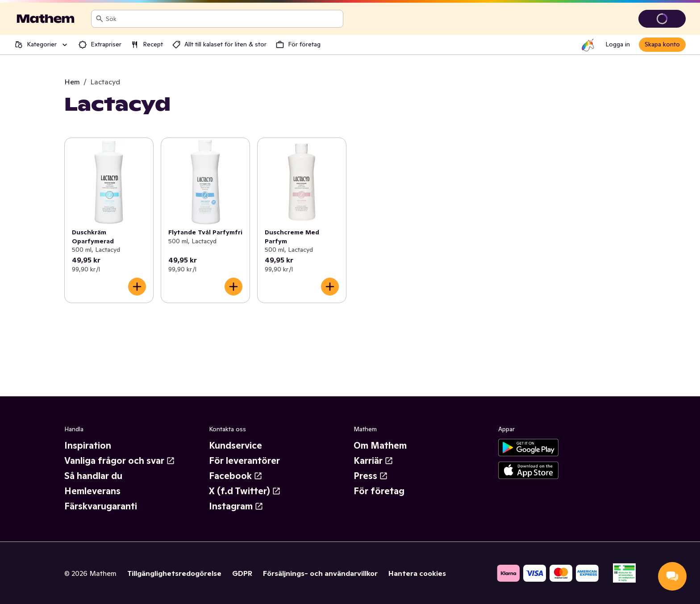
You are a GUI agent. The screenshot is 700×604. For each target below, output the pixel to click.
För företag (379, 491)
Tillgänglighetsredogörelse (174, 573)
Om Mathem (380, 446)
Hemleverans (92, 491)
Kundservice (235, 446)
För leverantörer (244, 461)
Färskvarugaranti (101, 506)
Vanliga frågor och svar (120, 461)
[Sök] (100, 19)
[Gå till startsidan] (46, 19)
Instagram (236, 506)
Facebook (236, 476)
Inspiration (88, 446)
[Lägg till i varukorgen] (137, 287)
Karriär (373, 461)
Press (371, 476)
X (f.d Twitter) (245, 491)
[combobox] (223, 19)
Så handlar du (93, 476)
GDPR (242, 573)
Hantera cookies (417, 573)
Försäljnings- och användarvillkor (320, 573)
